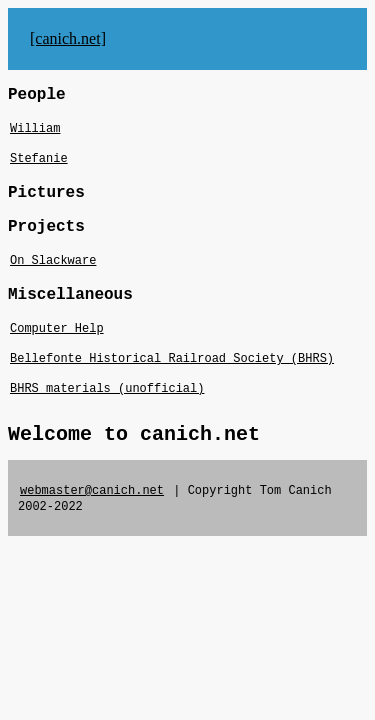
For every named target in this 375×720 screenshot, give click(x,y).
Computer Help (57, 329)
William (35, 129)
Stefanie (39, 159)
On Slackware (53, 261)
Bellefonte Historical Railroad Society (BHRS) (172, 359)
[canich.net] (68, 38)
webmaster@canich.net (92, 491)
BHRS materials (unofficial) (107, 389)
